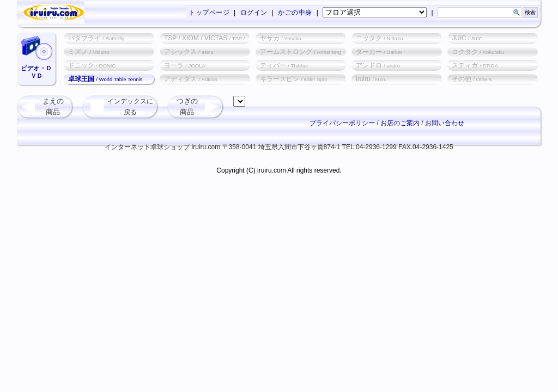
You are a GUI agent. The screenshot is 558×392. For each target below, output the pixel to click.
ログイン (254, 13)
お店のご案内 (400, 123)
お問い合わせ (445, 123)
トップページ (209, 13)
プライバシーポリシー (342, 123)
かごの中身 (295, 13)
